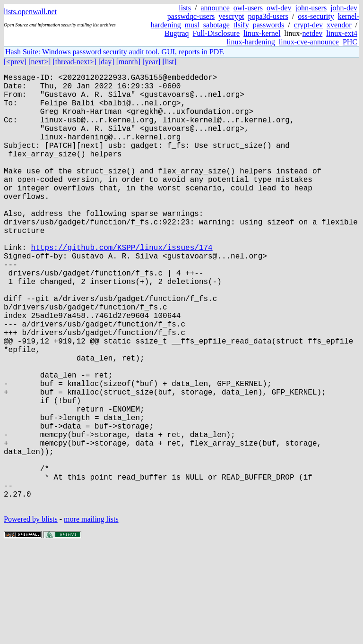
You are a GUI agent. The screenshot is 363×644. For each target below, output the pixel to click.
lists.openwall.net (30, 12)
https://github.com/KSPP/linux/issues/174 (122, 287)
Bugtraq (177, 33)
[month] (129, 62)
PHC (350, 42)
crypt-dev (308, 25)
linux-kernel (262, 33)
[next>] (39, 62)
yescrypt (231, 16)
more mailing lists (91, 615)
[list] (169, 62)
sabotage (216, 25)
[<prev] (15, 62)
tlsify (241, 25)
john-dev (344, 8)
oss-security (316, 16)
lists (185, 8)
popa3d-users (268, 16)
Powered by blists (31, 615)
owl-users (248, 8)
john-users (311, 8)
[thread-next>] (74, 62)
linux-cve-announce (309, 42)
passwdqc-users (191, 16)
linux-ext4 (342, 33)
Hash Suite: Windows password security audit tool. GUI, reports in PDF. (115, 52)
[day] (106, 62)
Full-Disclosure (216, 33)
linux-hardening (251, 42)
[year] (151, 62)
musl (192, 25)
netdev (313, 33)
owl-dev (279, 8)
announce (215, 8)
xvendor (339, 25)
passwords (269, 25)
